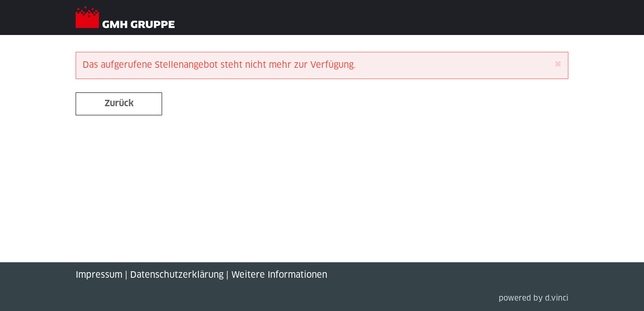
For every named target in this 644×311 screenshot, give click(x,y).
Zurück (119, 104)
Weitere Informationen (279, 275)
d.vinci (557, 299)
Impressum (99, 275)
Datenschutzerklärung (177, 275)
